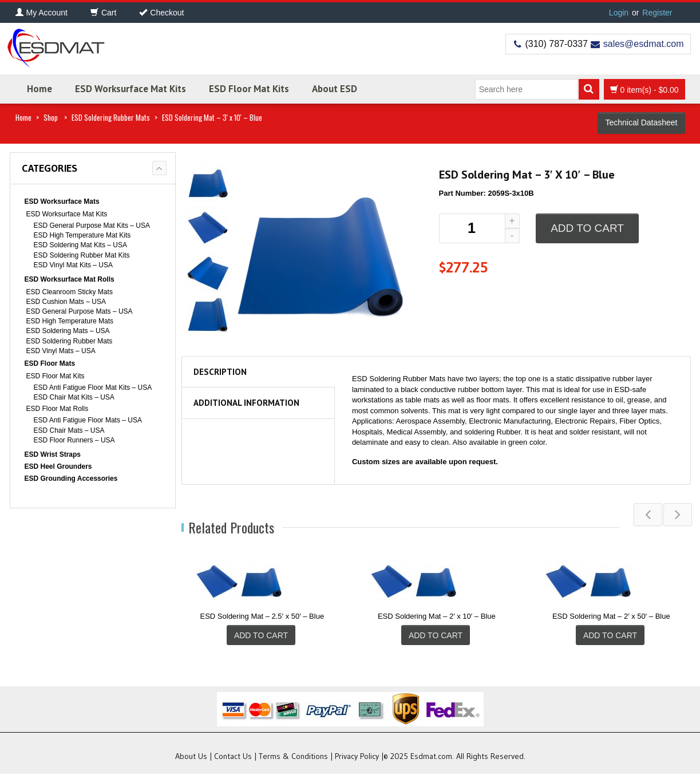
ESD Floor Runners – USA (74, 440)
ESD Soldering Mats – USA (68, 331)
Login (619, 13)
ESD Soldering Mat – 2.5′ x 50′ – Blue (262, 616)
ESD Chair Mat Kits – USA (74, 397)
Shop (51, 117)
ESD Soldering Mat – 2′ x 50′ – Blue (611, 616)
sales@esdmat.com (644, 44)
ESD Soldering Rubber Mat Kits (82, 255)
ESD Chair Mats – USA (69, 430)
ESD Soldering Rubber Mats (111, 117)
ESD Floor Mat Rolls (58, 409)
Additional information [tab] (246, 403)
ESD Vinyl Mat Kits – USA (74, 265)
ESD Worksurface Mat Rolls (70, 279)
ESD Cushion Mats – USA (66, 302)
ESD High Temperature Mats (70, 321)
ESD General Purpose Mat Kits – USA (92, 226)
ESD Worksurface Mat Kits (130, 89)
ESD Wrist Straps (53, 454)
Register (657, 13)
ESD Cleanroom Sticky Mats (70, 292)
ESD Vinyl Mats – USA (61, 351)
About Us (191, 757)
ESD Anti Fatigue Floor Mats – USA (88, 420)
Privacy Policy (357, 757)
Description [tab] (220, 372)
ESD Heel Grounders (58, 466)
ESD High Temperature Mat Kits (82, 235)
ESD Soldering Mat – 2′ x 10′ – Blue (437, 616)
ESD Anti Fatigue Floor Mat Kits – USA (93, 387)
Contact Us (233, 757)
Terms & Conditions (293, 757)
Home (39, 89)
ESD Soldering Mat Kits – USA (80, 245)
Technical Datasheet (641, 122)
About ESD (335, 89)
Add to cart (587, 228)
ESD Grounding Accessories (71, 479)
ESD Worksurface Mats (62, 201)
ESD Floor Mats (50, 363)
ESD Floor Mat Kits (249, 89)
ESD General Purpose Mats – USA (80, 311)
